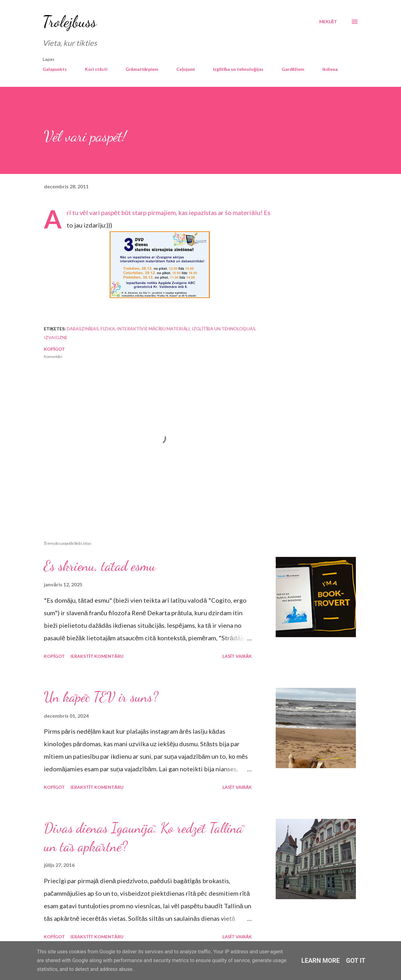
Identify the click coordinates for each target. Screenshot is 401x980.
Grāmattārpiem (142, 69)
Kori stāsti (96, 69)
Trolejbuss (70, 22)
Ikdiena (330, 69)
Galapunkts (55, 69)
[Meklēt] (328, 22)
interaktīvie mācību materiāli (153, 329)
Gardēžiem (293, 69)
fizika (108, 329)
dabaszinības (83, 329)
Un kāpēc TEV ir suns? (101, 697)
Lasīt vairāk (237, 656)
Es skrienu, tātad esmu (100, 566)
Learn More (321, 961)
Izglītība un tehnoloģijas (238, 69)
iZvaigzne (56, 337)
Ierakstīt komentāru (97, 656)
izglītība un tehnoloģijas (224, 329)
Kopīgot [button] (54, 349)
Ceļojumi (186, 69)
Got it (356, 961)
